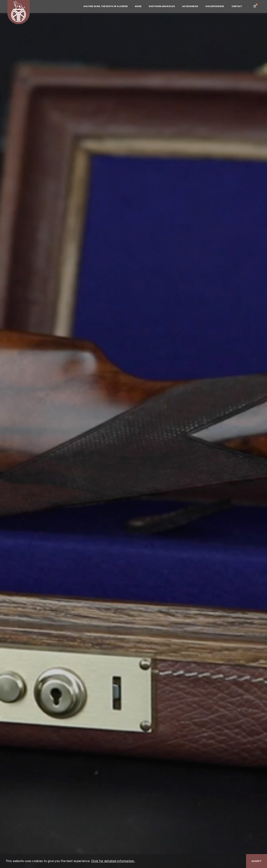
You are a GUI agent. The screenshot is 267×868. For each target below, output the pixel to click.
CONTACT (237, 6)
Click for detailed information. (113, 861)
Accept (257, 861)
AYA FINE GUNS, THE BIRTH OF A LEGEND (106, 6)
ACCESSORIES (190, 6)
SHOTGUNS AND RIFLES (162, 6)
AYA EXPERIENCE (215, 6)
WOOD (138, 6)
